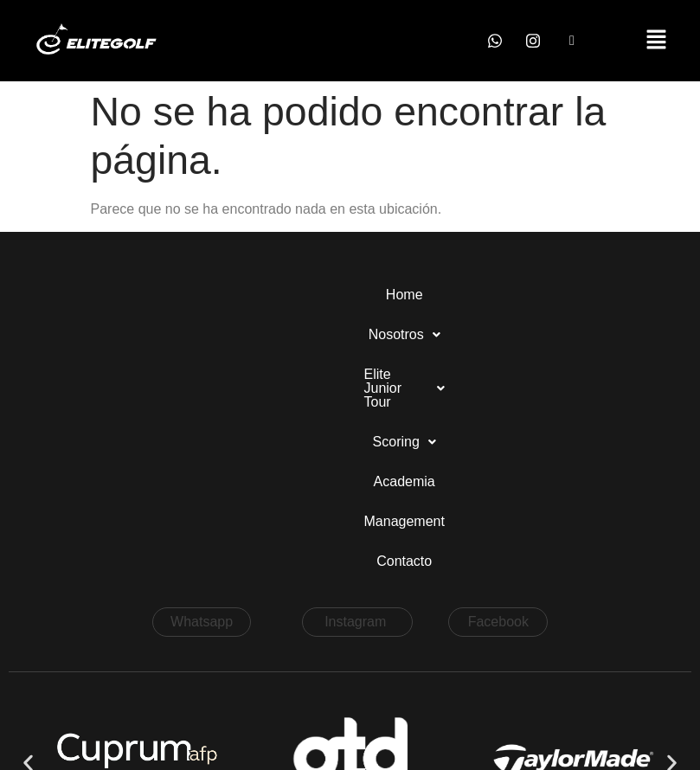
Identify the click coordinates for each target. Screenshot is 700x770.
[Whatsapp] (495, 41)
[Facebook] (572, 41)
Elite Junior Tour (288, 295)
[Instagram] (533, 41)
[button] (657, 41)
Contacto (350, 334)
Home (84, 295)
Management (594, 295)
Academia (494, 295)
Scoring (405, 295)
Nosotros (167, 295)
